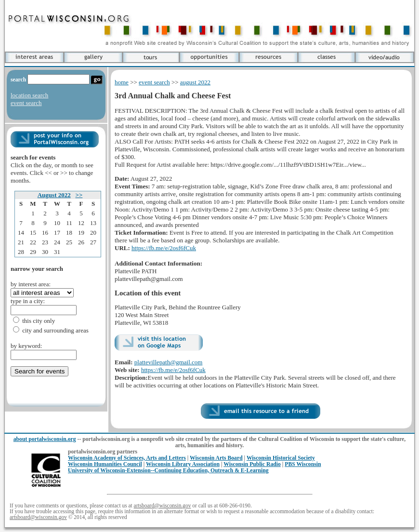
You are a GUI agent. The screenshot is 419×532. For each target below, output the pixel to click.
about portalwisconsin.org (45, 439)
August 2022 (54, 195)
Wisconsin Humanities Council (105, 464)
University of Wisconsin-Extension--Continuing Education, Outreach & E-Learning (168, 471)
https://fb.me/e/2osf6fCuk (164, 248)
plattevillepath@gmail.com (169, 362)
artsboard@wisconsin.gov (163, 505)
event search (26, 103)
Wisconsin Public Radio (252, 464)
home (122, 82)
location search (29, 95)
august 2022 (195, 82)
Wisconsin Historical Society (281, 458)
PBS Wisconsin (303, 464)
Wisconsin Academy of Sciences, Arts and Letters (127, 458)
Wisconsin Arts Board (216, 458)
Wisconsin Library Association (183, 464)
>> (79, 195)
